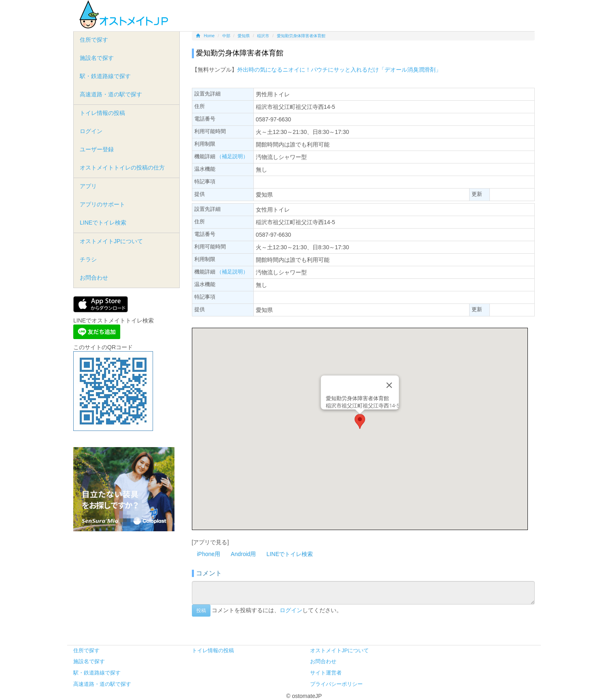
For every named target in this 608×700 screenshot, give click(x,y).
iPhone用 (209, 554)
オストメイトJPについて (111, 241)
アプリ (88, 186)
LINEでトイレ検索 (290, 554)
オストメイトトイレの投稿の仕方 (122, 168)
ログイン (291, 610)
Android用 (243, 554)
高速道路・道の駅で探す (111, 94)
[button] (360, 421)
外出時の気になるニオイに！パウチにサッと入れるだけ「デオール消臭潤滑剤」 (339, 70)
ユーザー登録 (97, 149)
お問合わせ (94, 278)
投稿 (201, 611)
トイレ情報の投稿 (102, 113)
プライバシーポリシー (336, 684)
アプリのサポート (102, 204)
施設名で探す (97, 58)
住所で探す (94, 40)
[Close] (389, 385)
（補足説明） (232, 156)
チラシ (88, 259)
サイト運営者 (326, 673)
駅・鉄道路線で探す (105, 76)
